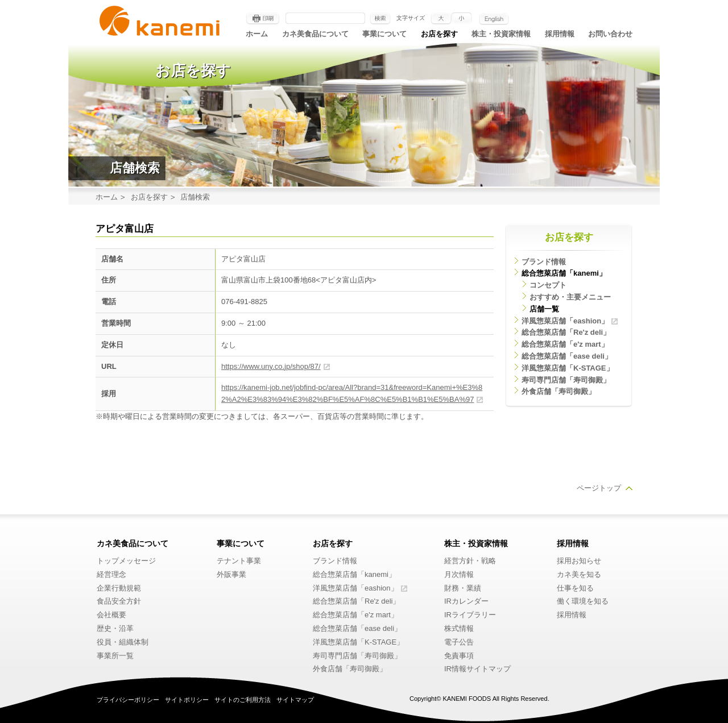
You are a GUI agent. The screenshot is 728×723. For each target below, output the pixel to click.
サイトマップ (295, 700)
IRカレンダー (466, 601)
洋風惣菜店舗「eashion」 (565, 321)
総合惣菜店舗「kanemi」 (564, 273)
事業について (384, 34)
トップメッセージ (126, 561)
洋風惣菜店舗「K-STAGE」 (568, 368)
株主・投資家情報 (501, 34)
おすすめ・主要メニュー (570, 297)
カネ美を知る (579, 574)
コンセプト (548, 285)
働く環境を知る (583, 601)
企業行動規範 (119, 588)
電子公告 (459, 642)
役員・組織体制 (123, 642)
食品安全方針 (119, 601)
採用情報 (560, 34)
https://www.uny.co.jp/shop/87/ (271, 366)
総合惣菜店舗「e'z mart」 (565, 344)
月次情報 (459, 574)
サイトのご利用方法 (243, 700)
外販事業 (231, 574)
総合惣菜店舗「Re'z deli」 (566, 332)
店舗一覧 (544, 309)
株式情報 (459, 628)
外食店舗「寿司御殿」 (559, 391)
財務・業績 (463, 588)
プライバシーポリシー (128, 700)
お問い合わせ (610, 34)
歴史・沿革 (115, 628)
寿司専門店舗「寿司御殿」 (566, 380)
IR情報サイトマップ (477, 669)
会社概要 (111, 615)
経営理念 (111, 574)
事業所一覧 (115, 656)
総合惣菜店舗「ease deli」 (567, 356)
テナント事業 (239, 561)
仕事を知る (575, 588)
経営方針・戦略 (470, 561)
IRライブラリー (470, 615)
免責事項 (459, 656)
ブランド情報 (544, 262)
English (494, 19)
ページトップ (599, 488)
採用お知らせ (579, 561)
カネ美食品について (315, 34)
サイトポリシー (187, 700)
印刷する (263, 19)
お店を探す (439, 34)
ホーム (257, 34)
